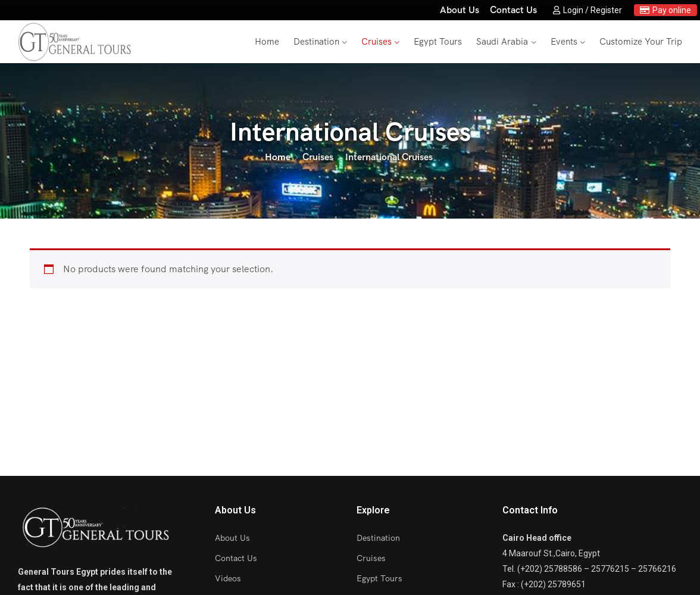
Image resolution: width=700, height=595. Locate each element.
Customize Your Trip (641, 42)
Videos (228, 578)
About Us (460, 10)
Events (564, 42)
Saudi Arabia (502, 42)
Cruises (376, 42)
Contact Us (513, 10)
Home (267, 42)
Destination (316, 42)
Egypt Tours (438, 42)
